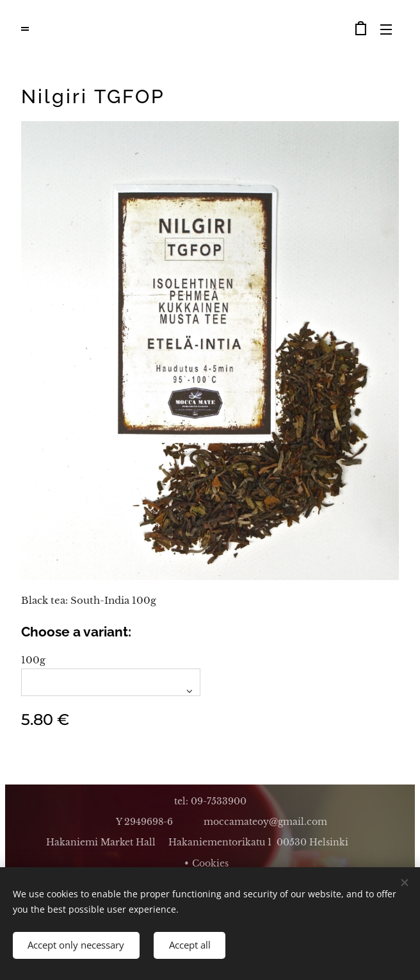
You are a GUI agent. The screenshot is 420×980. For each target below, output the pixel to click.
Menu (386, 29)
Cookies (210, 863)
